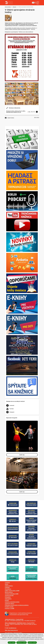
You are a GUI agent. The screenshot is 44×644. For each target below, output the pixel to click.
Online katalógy (9, 586)
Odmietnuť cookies (22, 643)
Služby (7, 584)
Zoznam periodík (9, 595)
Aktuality (14, 7)
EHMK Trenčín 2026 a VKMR (12, 591)
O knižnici (7, 583)
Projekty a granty (9, 607)
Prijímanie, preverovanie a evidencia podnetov (17, 605)
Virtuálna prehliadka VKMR (12, 594)
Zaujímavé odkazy (10, 604)
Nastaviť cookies (32, 643)
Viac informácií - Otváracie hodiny (13, 633)
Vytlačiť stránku (9, 118)
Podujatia (7, 587)
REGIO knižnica (9, 592)
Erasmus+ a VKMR (10, 608)
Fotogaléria (8, 597)
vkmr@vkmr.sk (13, 628)
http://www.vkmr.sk (13, 630)
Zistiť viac (22, 455)
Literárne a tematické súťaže (12, 602)
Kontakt (7, 600)
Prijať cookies (12, 643)
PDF (29, 112)
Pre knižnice (8, 589)
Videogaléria (8, 599)
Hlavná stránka (8, 7)
